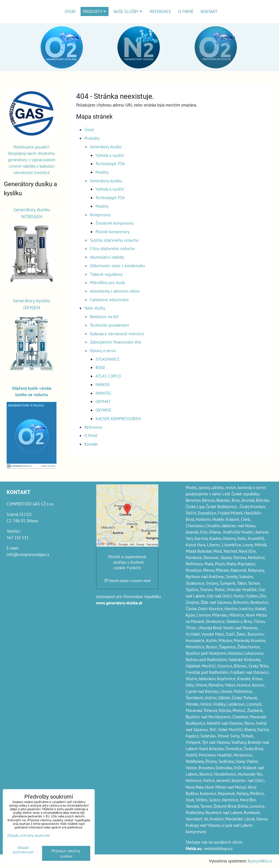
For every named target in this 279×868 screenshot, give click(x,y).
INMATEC (104, 393)
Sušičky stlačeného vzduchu (114, 240)
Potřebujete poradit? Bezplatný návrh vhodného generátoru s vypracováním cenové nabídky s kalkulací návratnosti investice (32, 160)
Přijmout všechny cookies (66, 853)
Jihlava (215, 532)
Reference (160, 11)
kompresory (196, 831)
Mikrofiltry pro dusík (107, 282)
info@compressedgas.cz (28, 554)
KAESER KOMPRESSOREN (118, 419)
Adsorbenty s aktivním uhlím (115, 291)
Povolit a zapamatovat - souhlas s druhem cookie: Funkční (127, 562)
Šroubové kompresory (115, 223)
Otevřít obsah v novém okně (127, 581)
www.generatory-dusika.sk (119, 603)
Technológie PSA (110, 197)
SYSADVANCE (108, 359)
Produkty (95, 11)
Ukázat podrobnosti (23, 850)
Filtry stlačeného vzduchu (112, 248)
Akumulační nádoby (107, 257)
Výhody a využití (110, 155)
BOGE (100, 367)
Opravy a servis (103, 350)
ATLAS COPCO (108, 376)
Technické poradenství (109, 325)
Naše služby (128, 11)
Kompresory (100, 215)
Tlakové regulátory (106, 274)
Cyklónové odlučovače (109, 300)
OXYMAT (103, 401)
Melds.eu (194, 848)
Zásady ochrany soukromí (29, 835)
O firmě (186, 11)
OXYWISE (104, 410)
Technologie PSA (110, 163)
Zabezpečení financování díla (115, 342)
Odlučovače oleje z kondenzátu (117, 266)
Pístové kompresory (113, 232)
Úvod (70, 11)
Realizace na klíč (104, 316)
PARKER (103, 384)
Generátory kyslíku (106, 181)
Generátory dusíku (106, 147)
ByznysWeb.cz (260, 861)
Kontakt (209, 11)
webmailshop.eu (218, 848)
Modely (102, 172)
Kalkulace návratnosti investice (117, 334)
